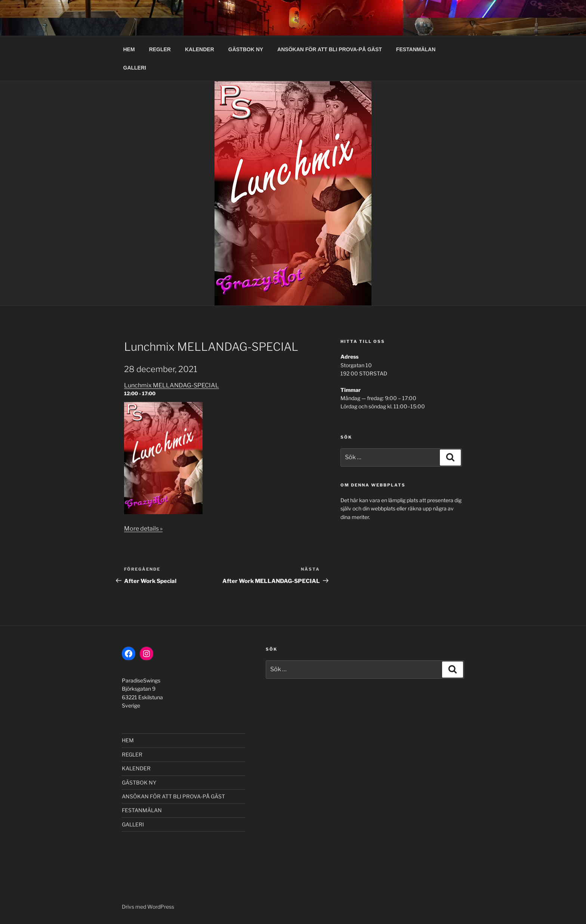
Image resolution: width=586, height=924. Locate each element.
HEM (129, 49)
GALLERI (135, 68)
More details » (143, 529)
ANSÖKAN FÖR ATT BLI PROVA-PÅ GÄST (330, 49)
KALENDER (200, 49)
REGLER (160, 49)
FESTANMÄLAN (416, 49)
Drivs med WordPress (148, 907)
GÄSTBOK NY (246, 49)
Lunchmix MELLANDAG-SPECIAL (172, 385)
